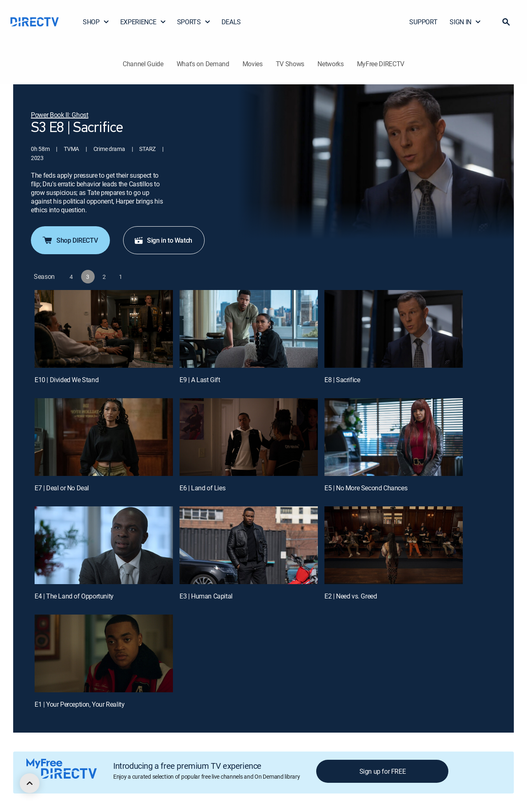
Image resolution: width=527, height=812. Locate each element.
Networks (330, 64)
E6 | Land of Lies (202, 488)
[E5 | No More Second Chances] (394, 437)
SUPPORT (423, 22)
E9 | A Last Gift (200, 380)
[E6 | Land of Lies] (249, 437)
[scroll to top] (30, 783)
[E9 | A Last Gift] (249, 329)
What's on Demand (203, 64)
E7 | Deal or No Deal (62, 488)
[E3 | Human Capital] (249, 545)
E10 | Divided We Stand (66, 380)
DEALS (231, 22)
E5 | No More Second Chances (366, 488)
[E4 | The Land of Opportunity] (104, 545)
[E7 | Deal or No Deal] (104, 437)
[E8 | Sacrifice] (394, 329)
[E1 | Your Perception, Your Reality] (104, 653)
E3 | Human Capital (206, 596)
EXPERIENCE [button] (143, 22)
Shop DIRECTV (70, 240)
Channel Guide (143, 64)
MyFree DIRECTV (381, 64)
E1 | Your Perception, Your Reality (79, 704)
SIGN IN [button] (465, 22)
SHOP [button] (96, 22)
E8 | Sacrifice (342, 380)
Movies (253, 64)
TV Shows (290, 64)
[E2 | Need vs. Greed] (394, 545)
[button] (506, 22)
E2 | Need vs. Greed (351, 596)
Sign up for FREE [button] (383, 771)
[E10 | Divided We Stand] (104, 329)
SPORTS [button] (194, 22)
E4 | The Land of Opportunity (74, 596)
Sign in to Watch (163, 240)
